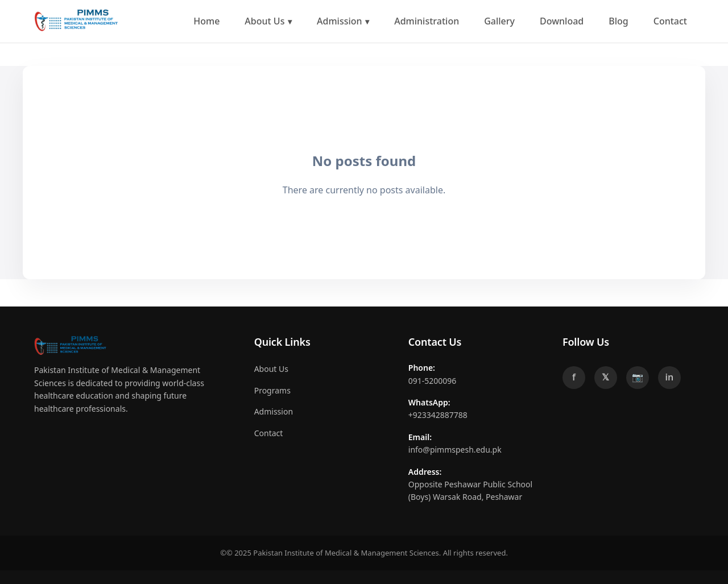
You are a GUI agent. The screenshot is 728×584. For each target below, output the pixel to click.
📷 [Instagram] (638, 377)
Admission (340, 21)
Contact (670, 21)
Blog (618, 21)
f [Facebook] (574, 377)
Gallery (499, 21)
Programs (272, 390)
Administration (427, 21)
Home (206, 21)
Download (562, 21)
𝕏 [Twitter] (605, 377)
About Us (264, 21)
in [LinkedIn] (670, 377)
